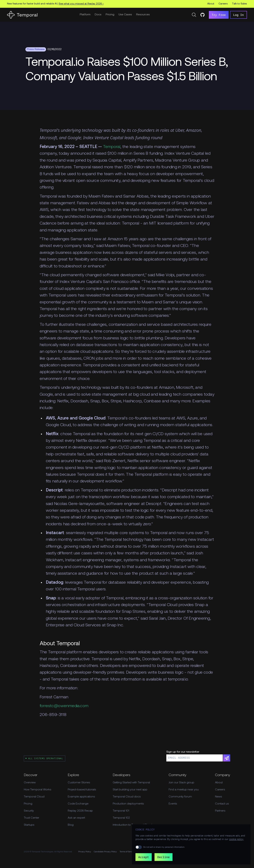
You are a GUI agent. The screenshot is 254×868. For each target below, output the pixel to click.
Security (29, 811)
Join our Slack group (181, 783)
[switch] (139, 847)
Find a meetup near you (184, 790)
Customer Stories (79, 783)
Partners (220, 811)
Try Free (219, 15)
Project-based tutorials (82, 790)
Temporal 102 (121, 818)
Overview (30, 783)
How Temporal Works (38, 790)
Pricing (110, 15)
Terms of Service (127, 852)
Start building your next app (130, 790)
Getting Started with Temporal (131, 783)
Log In (238, 15)
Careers (223, 4)
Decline (164, 857)
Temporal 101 (121, 811)
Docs (98, 15)
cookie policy (236, 839)
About (211, 4)
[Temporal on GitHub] (202, 15)
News (219, 797)
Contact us (222, 804)
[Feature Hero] (127, 70)
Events (173, 804)
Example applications (81, 797)
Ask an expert (76, 818)
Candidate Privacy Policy (105, 852)
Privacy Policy (85, 852)
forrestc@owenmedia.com (64, 706)
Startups (29, 825)
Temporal (112, 147)
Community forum (180, 797)
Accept (144, 857)
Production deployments (128, 804)
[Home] (22, 15)
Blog (71, 825)
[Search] (194, 15)
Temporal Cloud (34, 797)
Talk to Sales (239, 4)
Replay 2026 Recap (80, 811)
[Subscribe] (227, 758)
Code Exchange (78, 804)
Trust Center (31, 818)
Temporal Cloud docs (127, 797)
